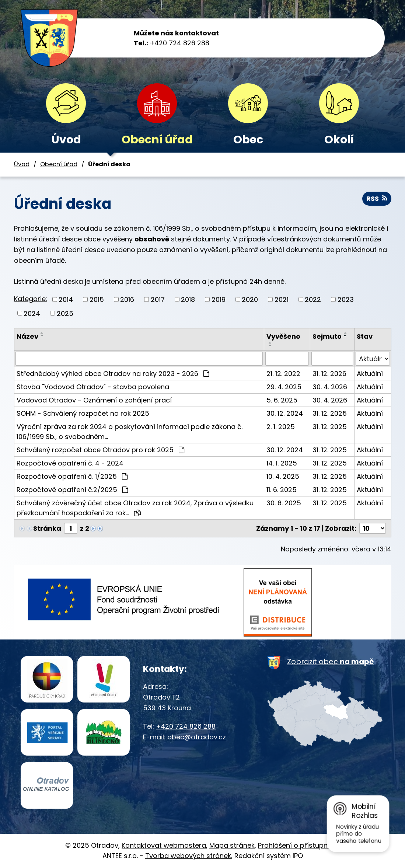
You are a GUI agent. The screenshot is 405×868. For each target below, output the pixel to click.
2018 (188, 299)
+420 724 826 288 (179, 43)
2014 (66, 299)
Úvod (66, 140)
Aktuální (370, 374)
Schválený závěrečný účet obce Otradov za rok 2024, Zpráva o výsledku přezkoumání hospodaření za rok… (135, 508)
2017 (158, 299)
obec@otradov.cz (197, 737)
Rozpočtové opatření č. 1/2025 (72, 476)
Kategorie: (31, 299)
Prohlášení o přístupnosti (299, 845)
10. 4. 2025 (283, 476)
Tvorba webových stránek (188, 856)
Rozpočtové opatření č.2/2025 (72, 490)
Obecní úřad (157, 140)
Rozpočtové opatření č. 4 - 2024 (70, 463)
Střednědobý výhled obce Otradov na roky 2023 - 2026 (113, 374)
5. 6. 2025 (282, 400)
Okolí (339, 140)
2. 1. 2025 (281, 427)
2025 (65, 313)
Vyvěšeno (283, 336)
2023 (346, 299)
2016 (127, 299)
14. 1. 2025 (282, 463)
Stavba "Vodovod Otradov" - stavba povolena (93, 387)
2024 (32, 313)
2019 (219, 299)
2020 (250, 299)
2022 (313, 299)
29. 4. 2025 (284, 387)
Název (27, 336)
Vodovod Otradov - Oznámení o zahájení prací (94, 400)
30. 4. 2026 (330, 387)
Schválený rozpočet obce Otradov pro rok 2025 (100, 450)
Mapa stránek (232, 845)
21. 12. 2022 (283, 374)
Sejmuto (327, 336)
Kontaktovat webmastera (164, 845)
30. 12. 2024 (285, 413)
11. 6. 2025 (282, 490)
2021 (282, 299)
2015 (97, 299)
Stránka (47, 528)
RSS (377, 198)
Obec (248, 140)
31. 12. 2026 (329, 374)
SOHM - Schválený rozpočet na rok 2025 (83, 413)
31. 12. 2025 (330, 413)
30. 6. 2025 (284, 503)
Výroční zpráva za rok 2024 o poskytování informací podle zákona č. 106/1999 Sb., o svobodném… (130, 432)
